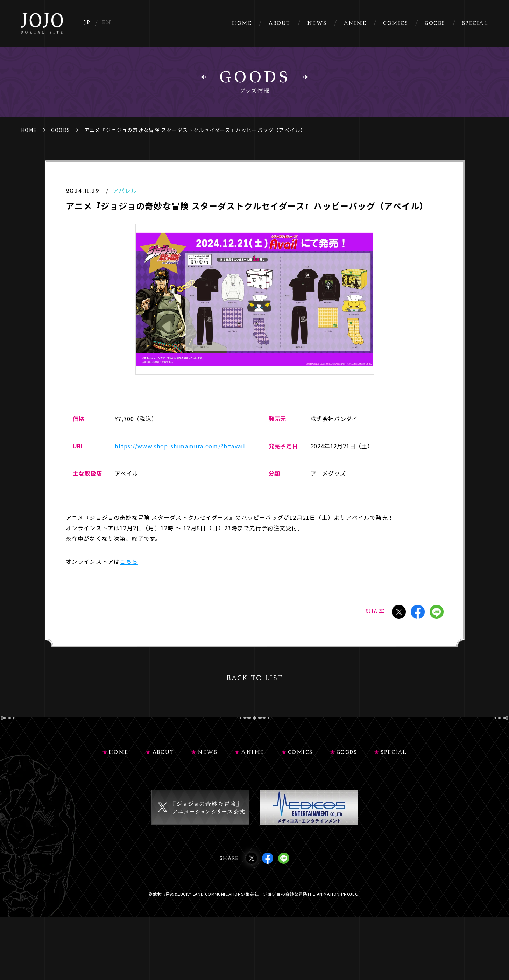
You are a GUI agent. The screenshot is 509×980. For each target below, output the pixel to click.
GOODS (61, 130)
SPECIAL (394, 753)
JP (87, 23)
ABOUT (163, 753)
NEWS (207, 753)
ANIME (253, 753)
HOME (29, 130)
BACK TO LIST (255, 679)
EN (107, 23)
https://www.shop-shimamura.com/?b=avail (180, 446)
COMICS (300, 753)
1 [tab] (254, 392)
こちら (129, 561)
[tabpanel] (255, 299)
